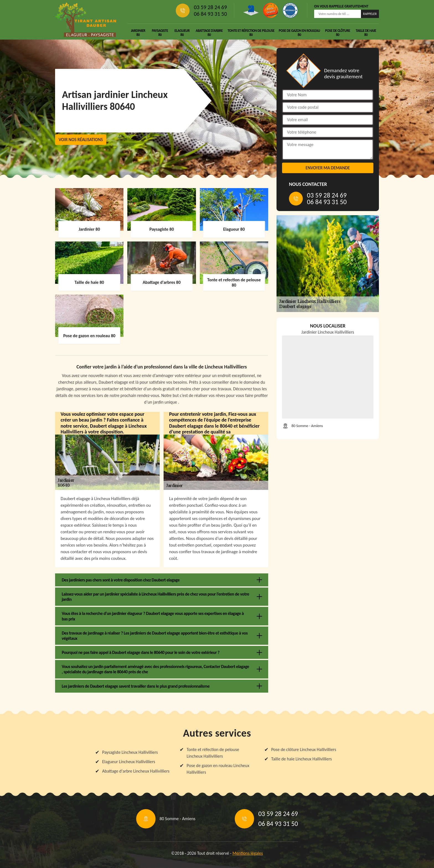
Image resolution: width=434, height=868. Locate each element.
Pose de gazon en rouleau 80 (299, 33)
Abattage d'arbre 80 (209, 33)
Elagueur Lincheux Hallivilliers (129, 762)
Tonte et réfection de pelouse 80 (251, 33)
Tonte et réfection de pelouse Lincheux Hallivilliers (213, 753)
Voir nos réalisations (81, 140)
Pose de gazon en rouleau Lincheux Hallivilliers (218, 769)
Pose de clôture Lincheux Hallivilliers (304, 749)
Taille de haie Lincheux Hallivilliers (302, 759)
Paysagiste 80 (160, 33)
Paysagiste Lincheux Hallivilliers (130, 752)
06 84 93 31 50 (210, 14)
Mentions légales (248, 853)
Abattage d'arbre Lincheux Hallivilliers (136, 771)
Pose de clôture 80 (338, 33)
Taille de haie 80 (366, 33)
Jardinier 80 (138, 33)
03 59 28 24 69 (210, 7)
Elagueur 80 (182, 33)
